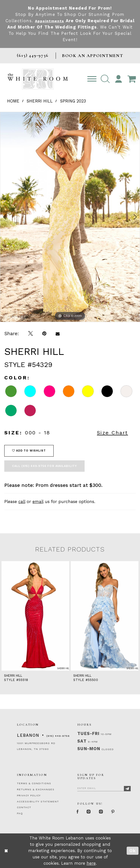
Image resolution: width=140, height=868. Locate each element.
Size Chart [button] (112, 433)
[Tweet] (30, 334)
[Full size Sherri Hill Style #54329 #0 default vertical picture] (70, 217)
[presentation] (35, 616)
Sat (82, 741)
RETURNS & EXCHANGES (36, 789)
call (22, 502)
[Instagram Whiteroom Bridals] (107, 812)
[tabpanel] (70, 217)
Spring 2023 (73, 101)
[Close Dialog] (6, 851)
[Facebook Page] (79, 812)
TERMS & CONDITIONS (34, 783)
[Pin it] (44, 334)
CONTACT (24, 807)
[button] (105, 79)
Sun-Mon (89, 749)
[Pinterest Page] (121, 812)
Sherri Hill (40, 101)
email (38, 502)
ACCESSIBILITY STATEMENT (38, 801)
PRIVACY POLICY (29, 795)
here (91, 863)
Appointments (58, 21)
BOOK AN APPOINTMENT (93, 56)
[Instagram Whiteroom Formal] (92, 812)
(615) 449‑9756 (58, 736)
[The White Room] (38, 79)
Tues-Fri (88, 733)
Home (13, 101)
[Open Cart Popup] (132, 79)
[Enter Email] (104, 788)
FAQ (20, 813)
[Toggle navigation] (92, 79)
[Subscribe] (127, 789)
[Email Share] (58, 334)
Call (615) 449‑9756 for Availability (44, 466)
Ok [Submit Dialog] (133, 851)
